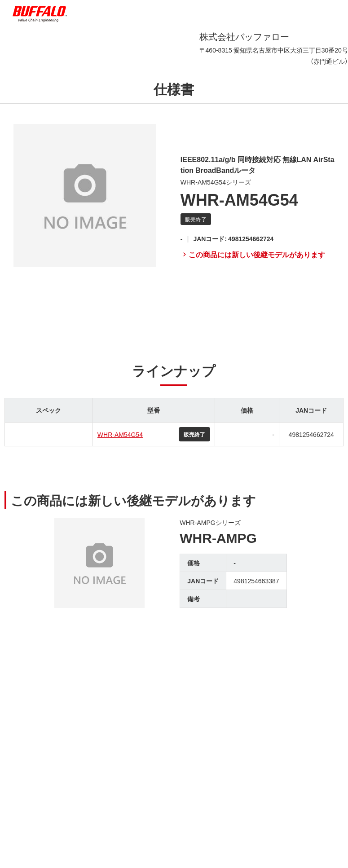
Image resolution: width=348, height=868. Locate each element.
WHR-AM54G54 (120, 434)
